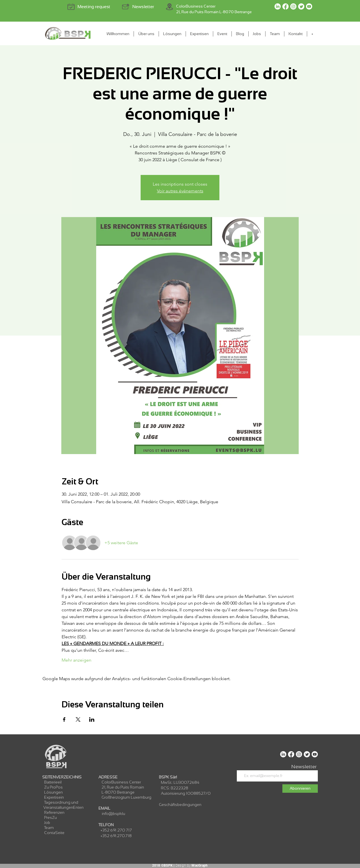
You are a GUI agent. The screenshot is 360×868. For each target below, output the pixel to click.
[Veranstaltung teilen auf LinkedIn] (92, 719)
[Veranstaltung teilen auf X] (78, 719)
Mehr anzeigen (76, 660)
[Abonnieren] (300, 789)
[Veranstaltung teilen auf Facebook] (64, 719)
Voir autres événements (180, 191)
